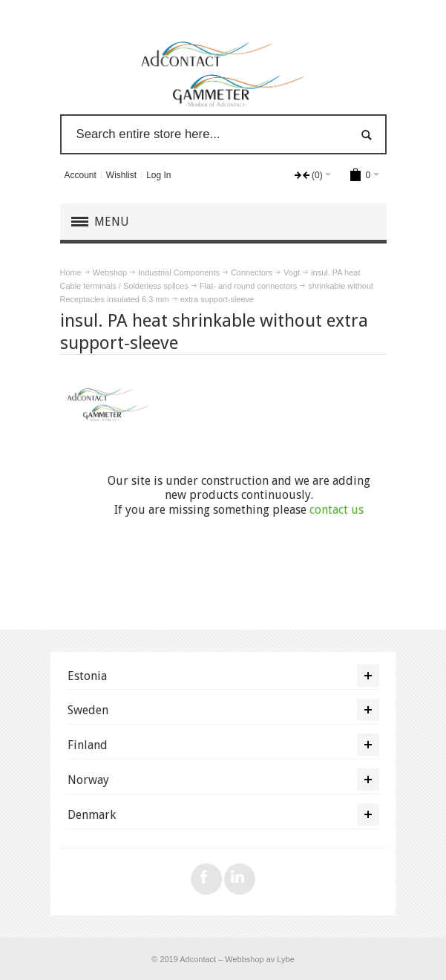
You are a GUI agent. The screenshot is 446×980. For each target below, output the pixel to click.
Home (71, 272)
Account (80, 175)
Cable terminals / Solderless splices (124, 286)
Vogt (292, 272)
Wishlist (121, 175)
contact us (337, 510)
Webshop (110, 272)
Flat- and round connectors (248, 286)
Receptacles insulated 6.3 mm (115, 299)
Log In (158, 175)
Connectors (252, 272)
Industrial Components (179, 272)
